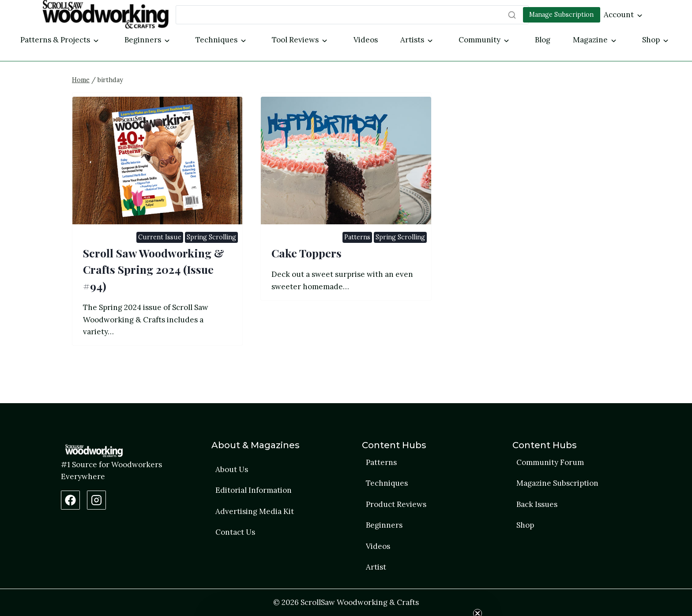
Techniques (216, 40)
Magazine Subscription (557, 483)
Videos (366, 40)
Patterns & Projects (55, 40)
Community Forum (550, 462)
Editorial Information (254, 490)
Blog (543, 40)
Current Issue (160, 259)
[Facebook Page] (70, 500)
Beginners (143, 40)
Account (619, 15)
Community (480, 40)
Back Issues (537, 504)
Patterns (357, 259)
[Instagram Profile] (96, 500)
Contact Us (235, 533)
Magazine (590, 40)
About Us (232, 469)
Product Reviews (396, 504)
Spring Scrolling (211, 259)
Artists (412, 40)
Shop (651, 40)
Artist (376, 567)
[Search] (352, 15)
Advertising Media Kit (255, 511)
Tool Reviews (295, 40)
